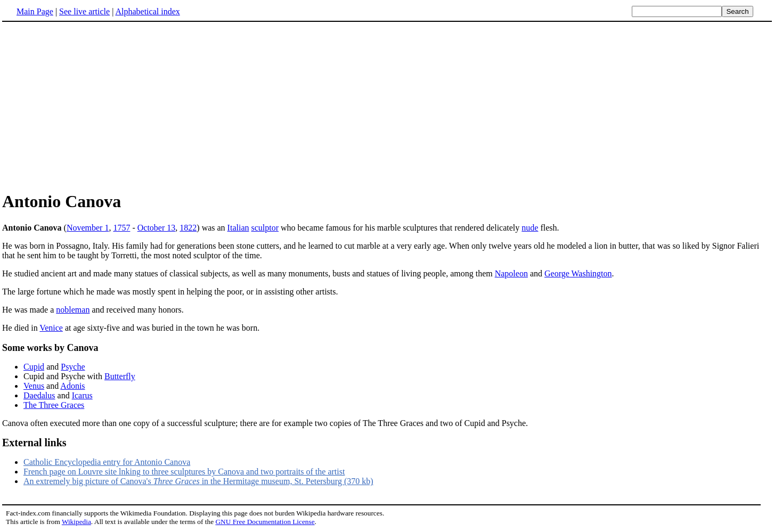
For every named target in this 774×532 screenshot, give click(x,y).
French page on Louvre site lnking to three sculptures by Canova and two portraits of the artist (184, 472)
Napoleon (511, 273)
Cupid (34, 367)
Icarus (82, 395)
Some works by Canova (50, 348)
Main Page (35, 11)
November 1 (88, 228)
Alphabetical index (147, 11)
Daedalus (39, 395)
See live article (84, 11)
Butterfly (120, 376)
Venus (34, 386)
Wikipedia (76, 522)
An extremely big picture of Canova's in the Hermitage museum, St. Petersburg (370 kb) (198, 481)
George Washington (578, 273)
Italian (238, 228)
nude (530, 228)
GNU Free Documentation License (265, 522)
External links (34, 443)
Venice (51, 328)
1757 (121, 228)
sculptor (265, 228)
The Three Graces (54, 405)
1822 (188, 228)
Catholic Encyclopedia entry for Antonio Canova (107, 462)
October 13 (157, 228)
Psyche (73, 367)
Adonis (72, 386)
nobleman (73, 310)
